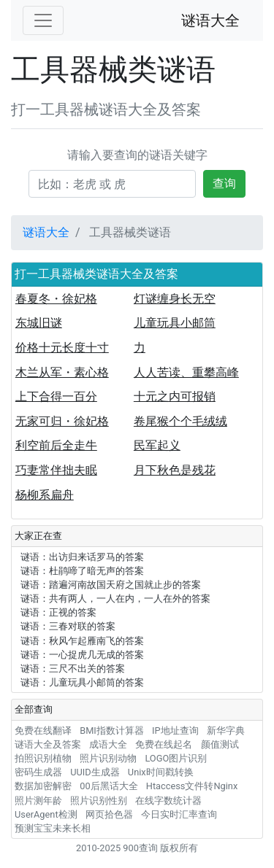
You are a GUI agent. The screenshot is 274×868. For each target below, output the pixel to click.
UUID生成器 (95, 772)
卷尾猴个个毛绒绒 (180, 421)
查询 (224, 183)
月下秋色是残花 (175, 470)
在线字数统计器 (168, 801)
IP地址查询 (175, 731)
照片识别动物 (108, 758)
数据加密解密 (43, 786)
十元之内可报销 (175, 396)
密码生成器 (38, 772)
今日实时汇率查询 (179, 814)
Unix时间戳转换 (161, 772)
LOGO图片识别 (176, 758)
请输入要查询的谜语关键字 (137, 155)
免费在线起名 (164, 744)
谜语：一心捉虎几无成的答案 (82, 655)
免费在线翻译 (43, 731)
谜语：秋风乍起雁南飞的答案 (82, 641)
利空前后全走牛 (56, 445)
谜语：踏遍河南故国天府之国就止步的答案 (111, 585)
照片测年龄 (38, 801)
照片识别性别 (99, 801)
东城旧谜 (39, 323)
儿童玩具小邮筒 (175, 323)
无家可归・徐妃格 (62, 421)
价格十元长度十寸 (62, 348)
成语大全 (108, 744)
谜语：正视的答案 (58, 612)
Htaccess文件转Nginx (192, 786)
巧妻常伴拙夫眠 (56, 470)
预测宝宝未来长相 (53, 828)
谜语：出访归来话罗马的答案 (82, 557)
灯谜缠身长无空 (175, 299)
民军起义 (157, 445)
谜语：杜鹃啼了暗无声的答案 (82, 571)
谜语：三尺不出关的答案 (73, 669)
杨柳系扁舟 (45, 495)
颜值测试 (220, 744)
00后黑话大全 (109, 786)
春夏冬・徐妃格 (56, 299)
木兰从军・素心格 (62, 372)
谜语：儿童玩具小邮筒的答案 (82, 682)
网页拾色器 (109, 814)
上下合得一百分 (56, 396)
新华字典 (226, 731)
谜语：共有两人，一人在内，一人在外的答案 (115, 598)
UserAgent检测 (46, 814)
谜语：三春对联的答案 (68, 626)
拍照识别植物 (43, 758)
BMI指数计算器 (112, 731)
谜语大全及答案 (48, 744)
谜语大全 (210, 20)
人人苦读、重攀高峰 (186, 372)
